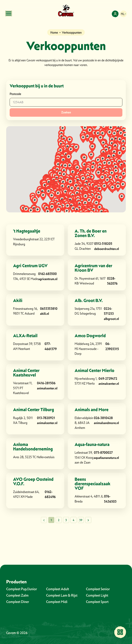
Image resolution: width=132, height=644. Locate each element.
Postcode (15, 94)
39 (81, 520)
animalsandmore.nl (106, 423)
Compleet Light (97, 595)
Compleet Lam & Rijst (62, 595)
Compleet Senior (98, 589)
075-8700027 (103, 453)
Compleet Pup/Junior (22, 589)
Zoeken (66, 112)
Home (54, 32)
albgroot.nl (111, 319)
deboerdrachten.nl (107, 249)
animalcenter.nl (47, 388)
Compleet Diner (18, 602)
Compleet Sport (97, 602)
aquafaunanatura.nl (106, 458)
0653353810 (49, 309)
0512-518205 (103, 244)
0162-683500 (47, 274)
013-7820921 (46, 418)
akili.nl (45, 314)
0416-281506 (46, 383)
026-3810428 (103, 418)
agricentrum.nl (48, 279)
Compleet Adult (57, 589)
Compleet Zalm (17, 595)
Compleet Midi (57, 602)
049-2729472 (108, 379)
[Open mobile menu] (9, 13)
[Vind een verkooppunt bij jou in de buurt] (120, 632)
